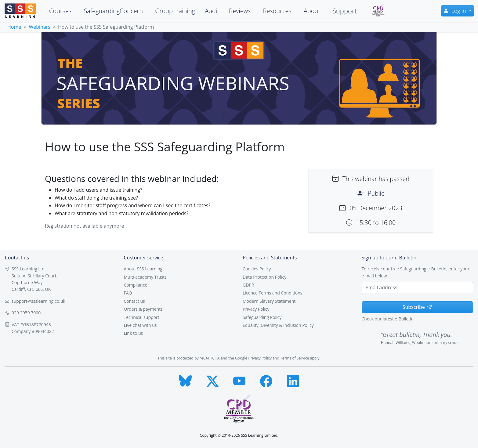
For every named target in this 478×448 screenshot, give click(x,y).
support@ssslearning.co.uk (38, 301)
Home (14, 27)
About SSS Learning (143, 269)
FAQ (128, 293)
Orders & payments (143, 309)
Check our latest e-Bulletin (388, 319)
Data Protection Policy (264, 277)
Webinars (39, 27)
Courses (60, 11)
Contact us (134, 301)
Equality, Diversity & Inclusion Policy (278, 325)
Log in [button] (455, 11)
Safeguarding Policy (262, 317)
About (312, 11)
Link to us (134, 333)
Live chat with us (140, 325)
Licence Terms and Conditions (272, 293)
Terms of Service (295, 358)
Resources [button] (277, 11)
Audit (212, 11)
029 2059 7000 (26, 313)
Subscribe (417, 307)
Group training (175, 11)
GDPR (248, 285)
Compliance (136, 285)
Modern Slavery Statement (269, 301)
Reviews (240, 11)
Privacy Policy (256, 309)
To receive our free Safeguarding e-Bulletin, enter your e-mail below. (416, 272)
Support (345, 11)
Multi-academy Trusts (145, 277)
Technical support (142, 317)
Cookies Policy (257, 269)
